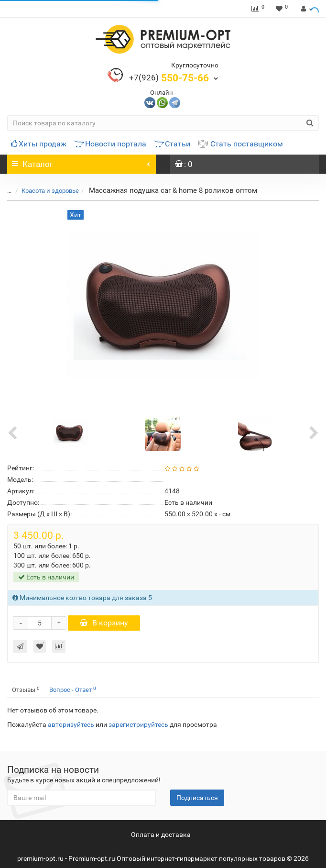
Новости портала (110, 144)
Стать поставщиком (240, 144)
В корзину (104, 623)
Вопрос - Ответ (73, 690)
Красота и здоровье (44, 191)
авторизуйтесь (71, 724)
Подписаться (197, 798)
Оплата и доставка (161, 835)
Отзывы (26, 690)
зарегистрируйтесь (138, 724)
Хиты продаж (39, 144)
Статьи (172, 144)
